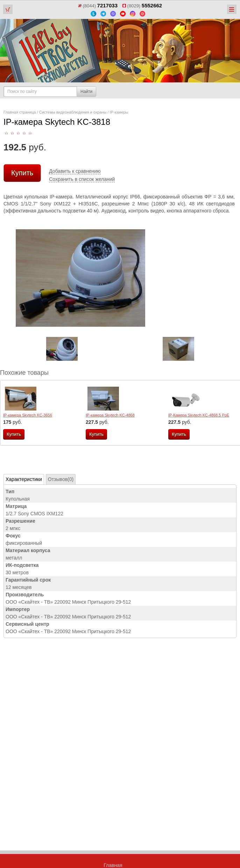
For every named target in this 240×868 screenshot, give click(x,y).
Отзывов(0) (61, 479)
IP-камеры (119, 112)
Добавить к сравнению (75, 171)
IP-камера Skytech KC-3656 (28, 415)
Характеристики (24, 479)
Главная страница (20, 112)
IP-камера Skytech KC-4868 (110, 415)
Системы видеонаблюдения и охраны (73, 112)
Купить (22, 173)
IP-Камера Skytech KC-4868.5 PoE (199, 415)
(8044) (98, 6)
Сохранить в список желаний (82, 179)
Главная (113, 865)
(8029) (142, 6)
